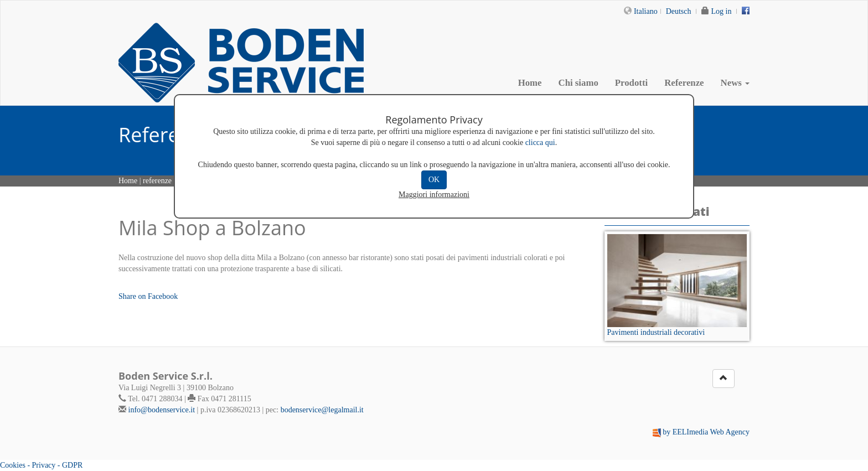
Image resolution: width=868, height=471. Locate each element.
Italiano (646, 11)
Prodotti (631, 83)
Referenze (684, 83)
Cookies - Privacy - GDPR (41, 465)
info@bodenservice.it (162, 410)
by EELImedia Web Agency (706, 432)
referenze (157, 181)
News (735, 83)
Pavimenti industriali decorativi (656, 332)
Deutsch (679, 11)
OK (434, 180)
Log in (722, 11)
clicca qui (540, 143)
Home (530, 83)
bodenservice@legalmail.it (322, 410)
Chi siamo (578, 83)
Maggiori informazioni (434, 195)
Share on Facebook (148, 296)
